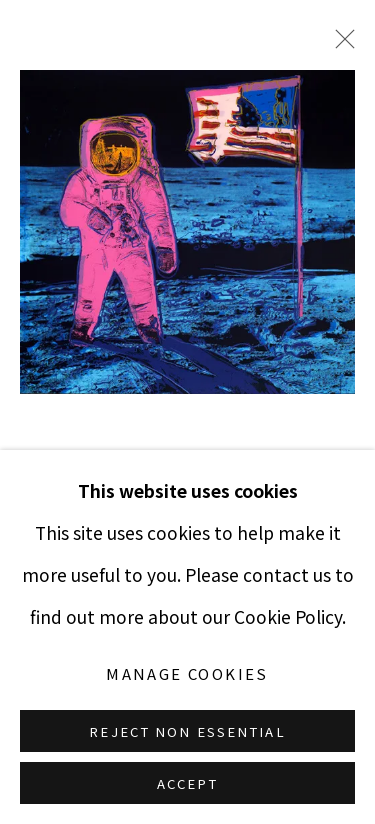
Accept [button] (188, 783)
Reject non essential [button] (187, 731)
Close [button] (340, 45)
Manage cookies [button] (187, 673)
